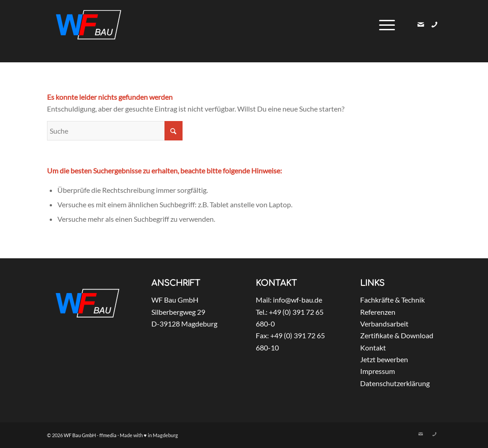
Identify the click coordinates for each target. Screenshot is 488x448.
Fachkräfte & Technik (392, 300)
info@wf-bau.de (298, 300)
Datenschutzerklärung (395, 383)
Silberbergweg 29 (178, 312)
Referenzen (378, 312)
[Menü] (384, 25)
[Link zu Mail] (421, 24)
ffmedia (108, 435)
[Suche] (115, 131)
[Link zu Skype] (434, 24)
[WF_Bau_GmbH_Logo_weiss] (89, 25)
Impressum (378, 371)
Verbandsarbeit (384, 324)
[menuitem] (384, 25)
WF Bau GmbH (175, 300)
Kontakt (373, 348)
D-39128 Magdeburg (184, 324)
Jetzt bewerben (384, 359)
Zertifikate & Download (397, 335)
